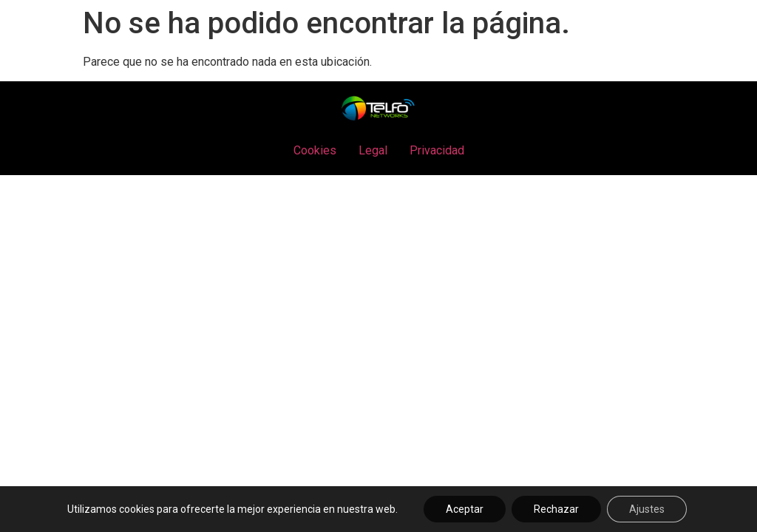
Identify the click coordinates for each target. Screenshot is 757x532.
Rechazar (556, 509)
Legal (373, 150)
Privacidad (437, 150)
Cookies (315, 150)
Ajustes (647, 509)
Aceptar (465, 509)
